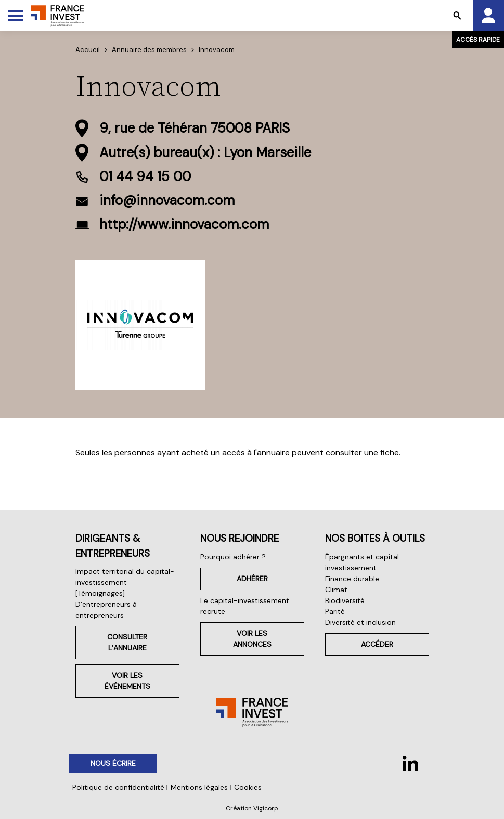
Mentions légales (199, 787)
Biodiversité (345, 600)
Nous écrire (113, 763)
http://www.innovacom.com (184, 224)
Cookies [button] (248, 787)
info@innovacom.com (167, 200)
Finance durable (352, 579)
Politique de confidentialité (118, 787)
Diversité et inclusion (360, 622)
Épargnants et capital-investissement (364, 562)
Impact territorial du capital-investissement (125, 577)
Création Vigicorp (252, 808)
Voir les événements (127, 681)
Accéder (377, 644)
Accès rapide (478, 40)
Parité (335, 611)
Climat (336, 590)
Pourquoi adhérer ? (233, 557)
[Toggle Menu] (16, 16)
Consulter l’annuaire (127, 642)
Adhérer (252, 579)
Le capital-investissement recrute (245, 606)
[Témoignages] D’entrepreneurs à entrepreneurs (106, 604)
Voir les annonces (252, 639)
